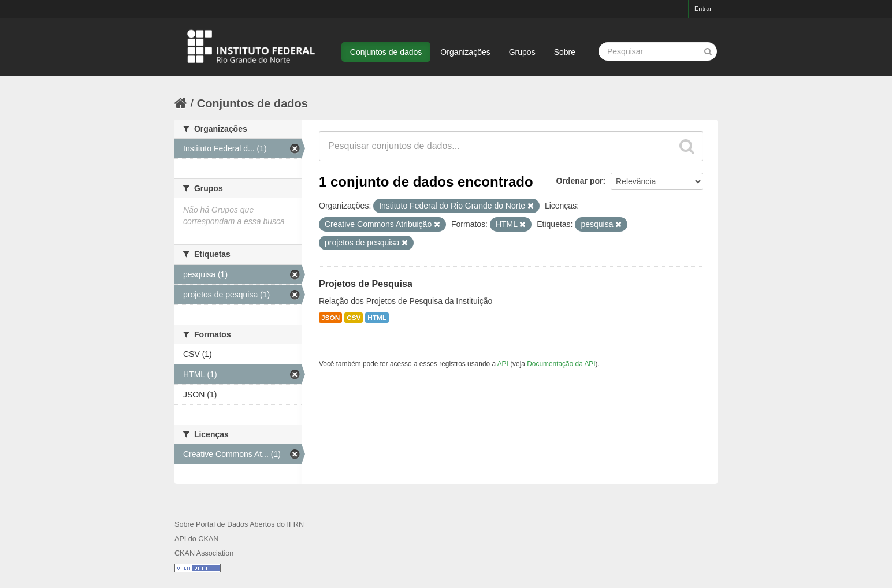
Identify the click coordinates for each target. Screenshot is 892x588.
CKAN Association (204, 553)
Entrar (703, 9)
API (503, 364)
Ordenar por (580, 181)
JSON (330, 318)
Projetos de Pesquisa (366, 284)
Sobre (565, 52)
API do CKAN (196, 539)
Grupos (522, 52)
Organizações (465, 52)
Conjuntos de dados (386, 52)
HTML (377, 318)
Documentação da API (561, 364)
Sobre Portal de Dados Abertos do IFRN (239, 524)
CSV (354, 318)
